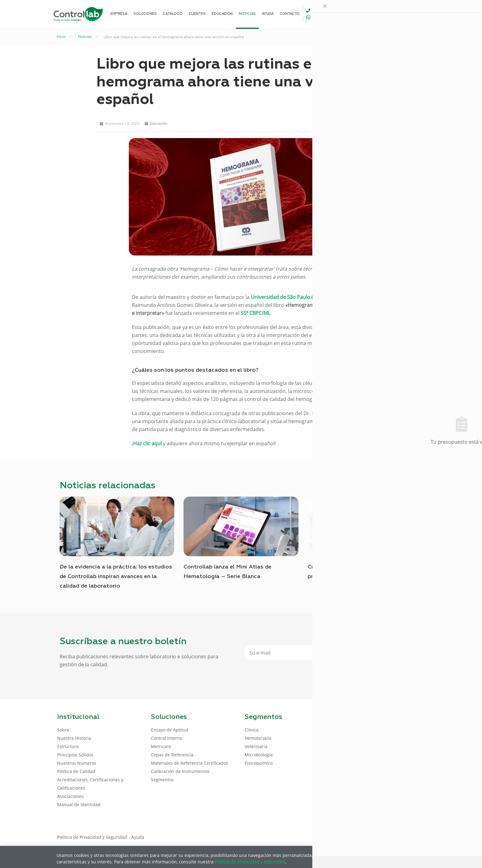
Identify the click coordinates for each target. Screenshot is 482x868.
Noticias (85, 36)
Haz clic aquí (147, 443)
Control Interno (167, 738)
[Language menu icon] (384, 14)
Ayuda (138, 837)
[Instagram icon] (415, 837)
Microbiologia (259, 755)
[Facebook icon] (385, 837)
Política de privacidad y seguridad (250, 861)
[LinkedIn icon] (395, 837)
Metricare (161, 746)
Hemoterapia (258, 738)
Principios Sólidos (75, 755)
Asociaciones (70, 796)
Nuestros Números (77, 763)
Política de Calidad (76, 771)
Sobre (63, 730)
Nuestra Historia (74, 738)
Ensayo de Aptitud (170, 730)
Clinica (252, 730)
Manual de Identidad (79, 805)
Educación (158, 123)
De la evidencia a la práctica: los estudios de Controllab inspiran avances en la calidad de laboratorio (116, 577)
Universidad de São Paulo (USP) (287, 297)
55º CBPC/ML (255, 313)
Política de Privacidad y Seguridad (93, 837)
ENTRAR (411, 14)
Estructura (68, 746)
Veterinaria (256, 746)
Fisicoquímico (259, 763)
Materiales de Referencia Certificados (190, 763)
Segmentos (162, 780)
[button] (322, 123)
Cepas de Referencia (172, 755)
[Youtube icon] (405, 837)
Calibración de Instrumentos (180, 771)
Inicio (61, 36)
